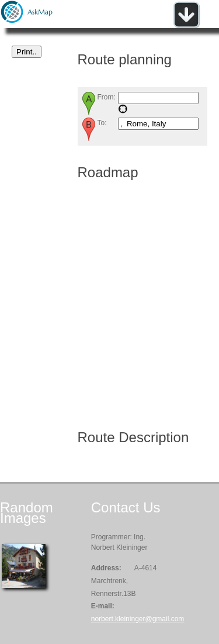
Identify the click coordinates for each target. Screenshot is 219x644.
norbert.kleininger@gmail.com (138, 619)
